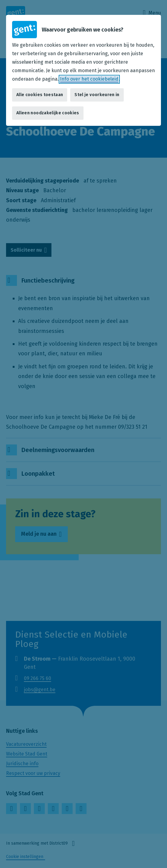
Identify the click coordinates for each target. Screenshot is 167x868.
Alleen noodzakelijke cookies (48, 113)
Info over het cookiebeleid (89, 79)
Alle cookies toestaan (40, 95)
